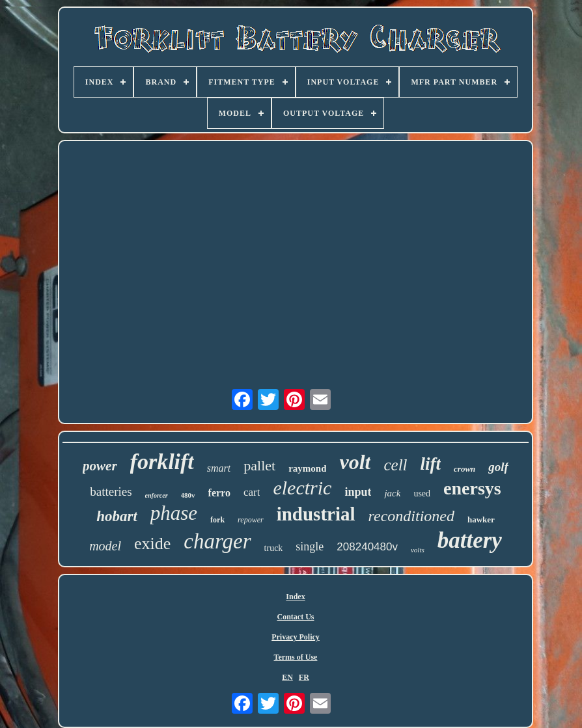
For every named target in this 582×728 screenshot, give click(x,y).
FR (304, 677)
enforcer (157, 495)
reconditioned (411, 516)
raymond (307, 468)
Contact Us (296, 617)
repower (251, 520)
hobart (117, 516)
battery (470, 540)
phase (174, 513)
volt (355, 462)
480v (188, 495)
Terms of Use (296, 657)
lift (431, 464)
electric (302, 488)
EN (287, 677)
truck (274, 548)
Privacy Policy (296, 637)
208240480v (367, 547)
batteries (111, 492)
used (422, 493)
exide (152, 544)
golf (498, 467)
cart (252, 492)
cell (395, 465)
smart (219, 468)
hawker (481, 519)
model (105, 546)
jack (392, 493)
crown (464, 469)
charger (217, 541)
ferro (219, 493)
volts (418, 550)
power (100, 466)
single (310, 546)
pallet (259, 465)
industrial (316, 514)
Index (295, 597)
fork (217, 520)
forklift (162, 462)
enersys (472, 488)
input (358, 492)
